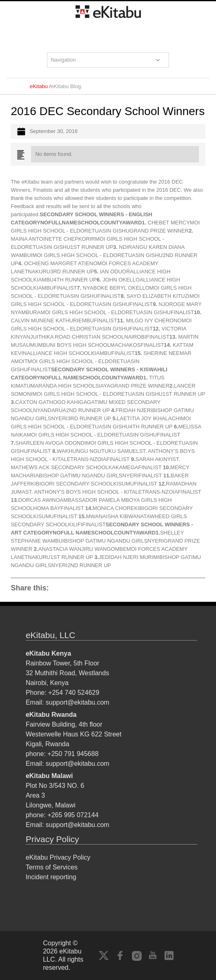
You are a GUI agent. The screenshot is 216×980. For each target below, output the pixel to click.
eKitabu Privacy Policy (58, 857)
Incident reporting (51, 877)
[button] (108, 60)
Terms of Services (52, 867)
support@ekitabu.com (78, 702)
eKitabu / (40, 86)
